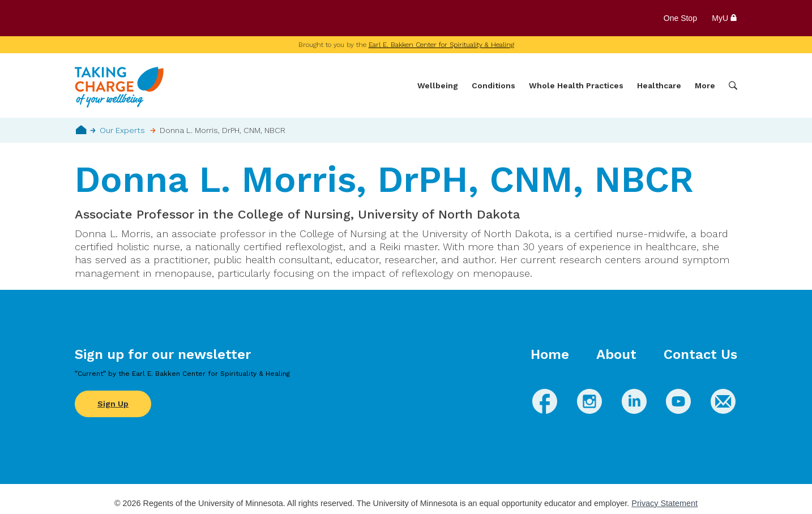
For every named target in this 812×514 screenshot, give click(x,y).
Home (81, 130)
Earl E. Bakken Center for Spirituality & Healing (441, 45)
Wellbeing (438, 85)
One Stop (680, 18)
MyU (725, 18)
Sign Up (113, 404)
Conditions (493, 85)
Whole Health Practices (576, 85)
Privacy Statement (664, 503)
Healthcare (659, 85)
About (616, 354)
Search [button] (733, 86)
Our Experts (122, 130)
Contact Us (700, 354)
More (705, 85)
